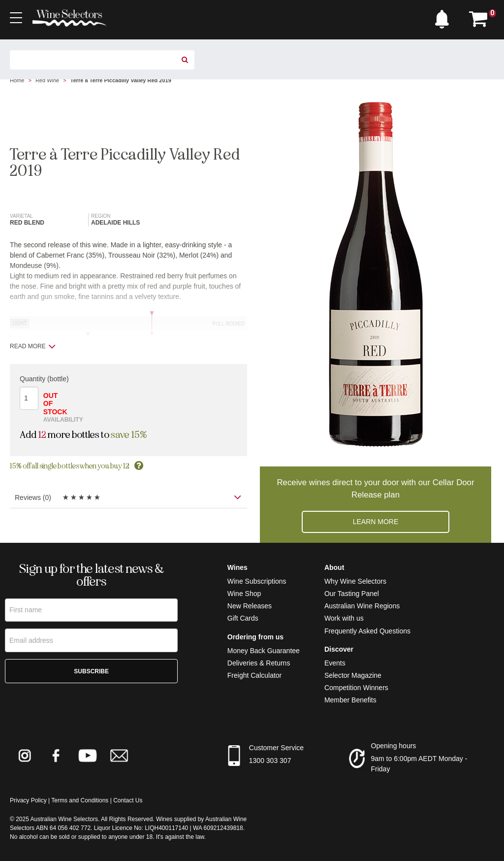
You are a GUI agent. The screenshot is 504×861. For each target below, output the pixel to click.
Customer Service (276, 748)
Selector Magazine (353, 675)
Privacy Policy (28, 800)
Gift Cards (243, 618)
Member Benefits (350, 700)
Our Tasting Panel (352, 594)
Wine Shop (244, 594)
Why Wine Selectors (355, 581)
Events (335, 663)
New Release (248, 606)
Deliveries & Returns (259, 663)
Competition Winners (356, 688)
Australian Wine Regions (362, 606)
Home (17, 80)
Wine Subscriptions (257, 581)
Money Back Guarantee (264, 651)
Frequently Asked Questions (367, 631)
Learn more (376, 522)
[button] (444, 17)
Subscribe (91, 673)
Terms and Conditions (80, 800)
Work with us (344, 618)
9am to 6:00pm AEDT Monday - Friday (419, 764)
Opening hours (394, 746)
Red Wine (47, 80)
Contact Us (128, 800)
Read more (33, 346)
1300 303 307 (270, 761)
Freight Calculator (255, 675)
